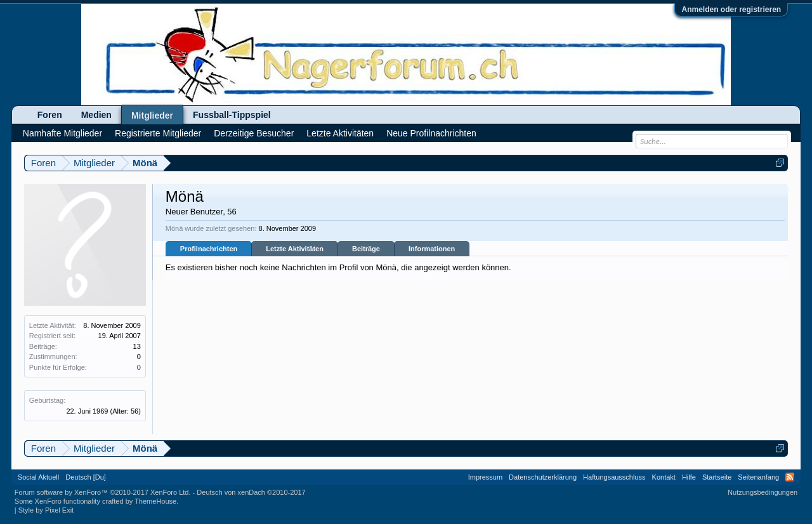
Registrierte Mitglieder (158, 133)
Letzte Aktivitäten (295, 249)
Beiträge (366, 249)
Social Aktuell (38, 477)
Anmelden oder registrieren (731, 10)
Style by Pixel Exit (46, 510)
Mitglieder (152, 115)
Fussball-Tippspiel (232, 115)
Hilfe (689, 477)
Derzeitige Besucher (254, 133)
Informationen (432, 249)
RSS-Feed (790, 477)
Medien (96, 115)
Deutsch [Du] (86, 477)
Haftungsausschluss (614, 477)
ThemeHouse (155, 501)
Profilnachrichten (209, 249)
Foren (50, 115)
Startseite (717, 477)
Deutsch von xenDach (251, 492)
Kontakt (664, 477)
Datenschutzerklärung (543, 477)
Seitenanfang (758, 477)
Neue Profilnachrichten (431, 133)
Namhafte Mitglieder (62, 133)
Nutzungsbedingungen (763, 492)
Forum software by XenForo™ (103, 492)
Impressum (485, 477)
